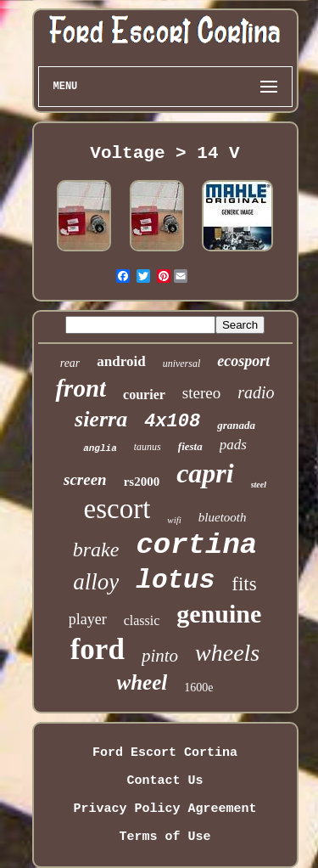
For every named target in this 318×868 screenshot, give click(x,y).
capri (205, 473)
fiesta (190, 446)
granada (236, 425)
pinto (160, 656)
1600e (198, 688)
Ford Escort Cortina (165, 753)
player (88, 619)
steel (259, 485)
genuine (219, 614)
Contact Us (165, 781)
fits (244, 584)
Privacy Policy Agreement (165, 809)
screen (85, 479)
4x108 (172, 422)
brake (96, 550)
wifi (174, 520)
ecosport (243, 361)
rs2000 (142, 482)
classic (142, 620)
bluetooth (223, 517)
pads (233, 445)
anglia (100, 448)
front (81, 388)
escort (117, 509)
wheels (227, 653)
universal (182, 364)
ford (98, 649)
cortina (196, 545)
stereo (201, 393)
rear (70, 363)
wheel (142, 682)
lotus (175, 581)
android (121, 361)
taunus (148, 447)
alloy (96, 582)
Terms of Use (165, 837)
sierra (101, 419)
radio (256, 392)
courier (144, 395)
